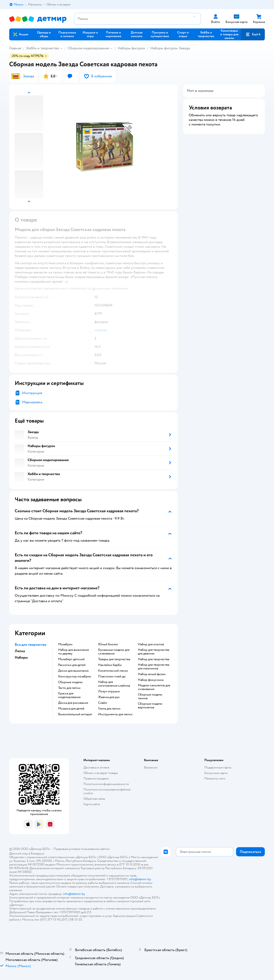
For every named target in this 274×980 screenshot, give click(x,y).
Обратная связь (94, 799)
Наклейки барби (110, 665)
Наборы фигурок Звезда (170, 48)
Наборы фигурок (131, 48)
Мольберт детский (71, 659)
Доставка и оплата (96, 767)
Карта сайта (92, 804)
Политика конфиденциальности (106, 784)
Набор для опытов (151, 644)
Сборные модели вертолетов (150, 706)
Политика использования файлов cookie (107, 791)
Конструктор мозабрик (75, 677)
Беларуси (38, 853)
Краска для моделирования (69, 695)
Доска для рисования (73, 703)
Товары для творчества (114, 659)
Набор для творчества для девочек (154, 652)
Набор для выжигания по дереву (73, 652)
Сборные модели (70, 682)
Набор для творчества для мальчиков (154, 667)
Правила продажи (96, 778)
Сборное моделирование (88, 48)
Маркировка (32, 402)
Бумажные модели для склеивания (114, 652)
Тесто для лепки (69, 688)
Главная (15, 48)
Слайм (103, 703)
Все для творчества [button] (30, 645)
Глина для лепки (109, 709)
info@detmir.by (140, 879)
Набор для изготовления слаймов (114, 684)
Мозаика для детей (71, 709)
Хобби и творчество (43, 48)
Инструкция (32, 393)
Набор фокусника (151, 680)
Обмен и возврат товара (101, 773)
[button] (253, 34)
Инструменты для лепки (115, 714)
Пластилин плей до (112, 677)
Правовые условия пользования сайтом (82, 849)
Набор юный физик (152, 674)
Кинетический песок (113, 671)
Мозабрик (65, 644)
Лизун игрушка (109, 691)
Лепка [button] (20, 651)
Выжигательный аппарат (75, 714)
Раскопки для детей (72, 665)
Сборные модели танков (150, 696)
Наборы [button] (21, 657)
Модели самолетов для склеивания (154, 687)
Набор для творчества (154, 659)
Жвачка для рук (109, 697)
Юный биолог (108, 644)
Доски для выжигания (73, 671)
